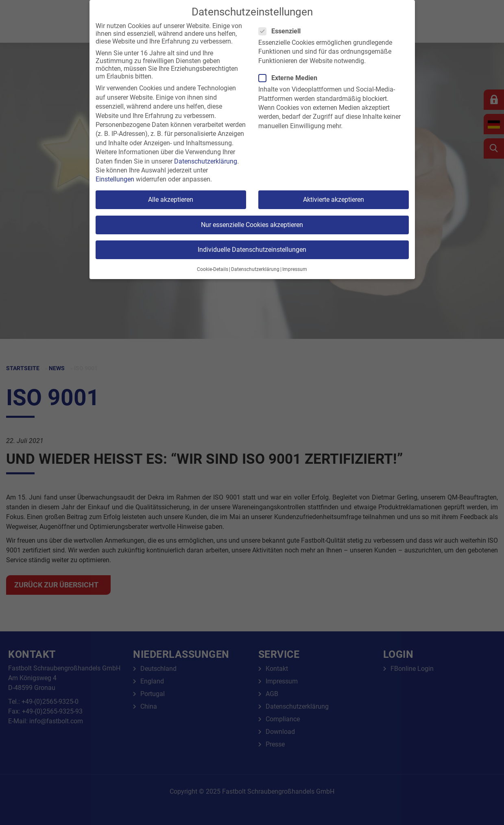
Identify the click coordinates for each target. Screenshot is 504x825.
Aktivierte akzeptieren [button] (334, 200)
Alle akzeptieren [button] (171, 200)
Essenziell (282, 31)
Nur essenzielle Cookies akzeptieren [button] (252, 225)
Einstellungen (115, 179)
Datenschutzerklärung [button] (255, 269)
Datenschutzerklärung (206, 161)
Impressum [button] (295, 269)
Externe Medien (290, 78)
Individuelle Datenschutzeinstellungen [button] (252, 250)
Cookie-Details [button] (213, 269)
